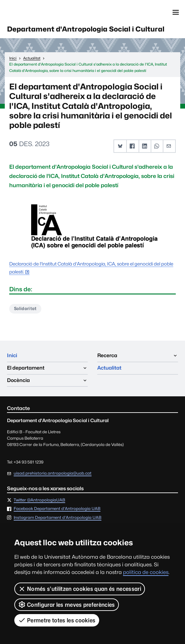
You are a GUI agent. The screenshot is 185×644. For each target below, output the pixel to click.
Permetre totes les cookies (57, 620)
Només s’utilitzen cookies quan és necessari (80, 589)
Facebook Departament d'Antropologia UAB (57, 509)
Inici (12, 355)
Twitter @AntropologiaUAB (39, 500)
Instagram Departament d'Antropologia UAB (58, 518)
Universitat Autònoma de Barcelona (35, 12)
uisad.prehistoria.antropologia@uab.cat (53, 473)
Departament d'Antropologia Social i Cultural (86, 29)
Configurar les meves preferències (67, 605)
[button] (120, 146)
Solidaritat (25, 308)
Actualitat (109, 368)
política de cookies (146, 572)
